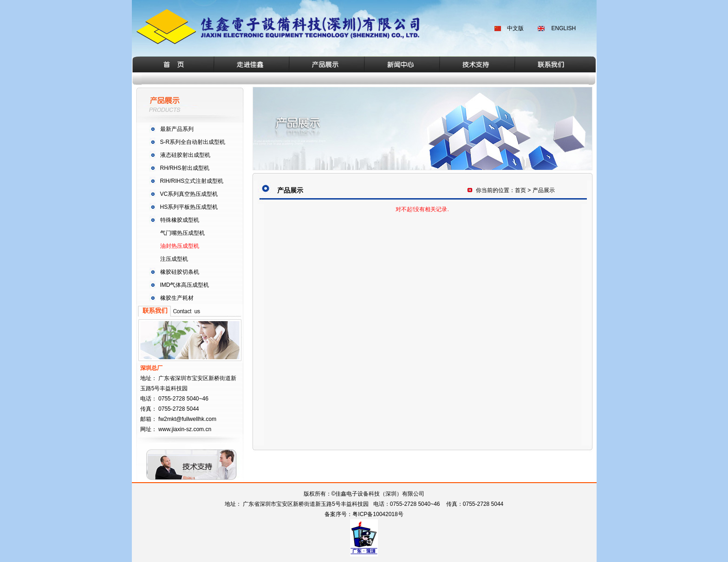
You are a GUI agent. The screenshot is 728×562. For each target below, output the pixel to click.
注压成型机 (174, 259)
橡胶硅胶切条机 (180, 272)
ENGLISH (564, 28)
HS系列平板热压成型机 (189, 207)
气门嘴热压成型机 (182, 233)
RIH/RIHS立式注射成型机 (192, 181)
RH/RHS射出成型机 (185, 168)
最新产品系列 (177, 129)
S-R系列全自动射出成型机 (193, 142)
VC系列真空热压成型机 (189, 194)
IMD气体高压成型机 (185, 285)
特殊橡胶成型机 (180, 220)
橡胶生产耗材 (177, 298)
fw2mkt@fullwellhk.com (187, 419)
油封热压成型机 (180, 246)
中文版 (515, 28)
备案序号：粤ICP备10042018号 (364, 514)
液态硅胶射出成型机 (185, 155)
